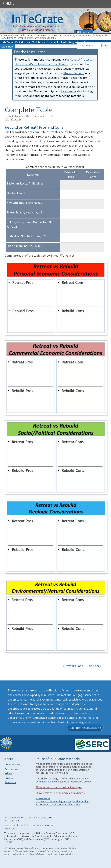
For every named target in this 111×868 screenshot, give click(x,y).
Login (87, 9)
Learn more (69, 91)
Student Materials (86, 35)
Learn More (8, 47)
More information (43, 798)
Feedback (10, 782)
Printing (9, 773)
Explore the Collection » (85, 728)
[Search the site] (90, 46)
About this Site (13, 764)
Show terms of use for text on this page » (59, 787)
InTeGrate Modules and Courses (17, 35)
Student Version (74, 73)
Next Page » (94, 666)
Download (83, 32)
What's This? (11, 829)
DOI (7, 119)
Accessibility (12, 769)
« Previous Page (73, 666)
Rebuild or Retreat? (28, 38)
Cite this (16, 119)
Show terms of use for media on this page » (60, 793)
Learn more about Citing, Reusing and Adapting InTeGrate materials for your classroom (62, 803)
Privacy (9, 778)
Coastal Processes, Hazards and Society (55, 35)
